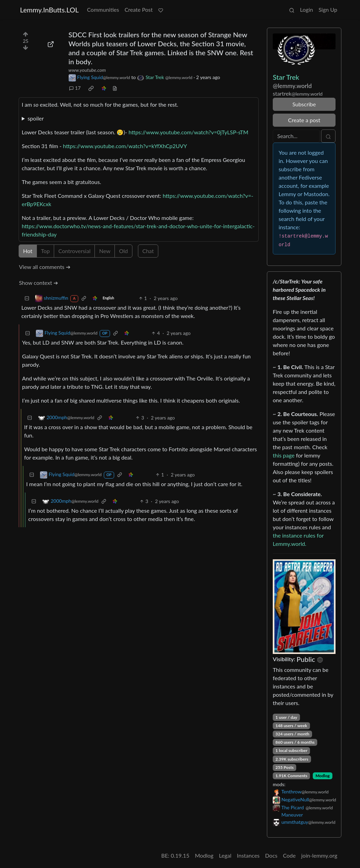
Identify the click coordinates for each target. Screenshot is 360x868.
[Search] (296, 136)
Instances (248, 855)
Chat (148, 251)
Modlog (323, 776)
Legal (225, 855)
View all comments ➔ (45, 267)
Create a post (304, 120)
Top (46, 251)
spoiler (36, 118)
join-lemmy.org (319, 855)
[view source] (115, 88)
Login (307, 9)
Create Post (139, 9)
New (105, 251)
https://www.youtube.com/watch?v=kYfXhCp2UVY (125, 146)
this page (284, 455)
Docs (271, 855)
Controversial (74, 251)
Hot (28, 251)
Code (289, 855)
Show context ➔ (38, 283)
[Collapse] (27, 298)
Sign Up (328, 9)
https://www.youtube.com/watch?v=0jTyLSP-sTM (189, 132)
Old (123, 251)
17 (75, 88)
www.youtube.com (87, 70)
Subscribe (304, 104)
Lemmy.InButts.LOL (49, 10)
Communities (103, 9)
